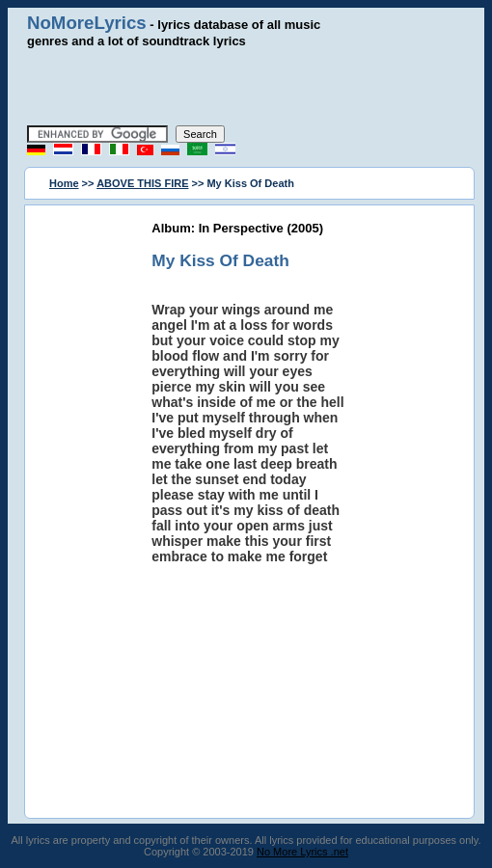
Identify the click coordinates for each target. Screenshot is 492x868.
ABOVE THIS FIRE (142, 183)
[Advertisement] (248, 87)
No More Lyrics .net (302, 852)
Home (64, 183)
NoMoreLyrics (87, 23)
